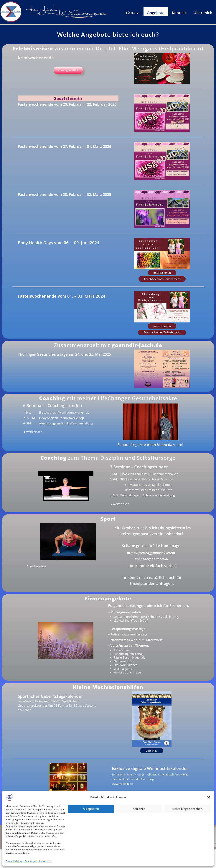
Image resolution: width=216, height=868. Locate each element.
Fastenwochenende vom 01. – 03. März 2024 (62, 296)
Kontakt (179, 13)
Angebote (156, 13)
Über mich (203, 13)
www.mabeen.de (122, 784)
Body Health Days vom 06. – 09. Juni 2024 (59, 243)
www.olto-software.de (177, 843)
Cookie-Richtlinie (43, 843)
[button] (162, 273)
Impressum (39, 834)
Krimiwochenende (36, 58)
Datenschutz (40, 838)
